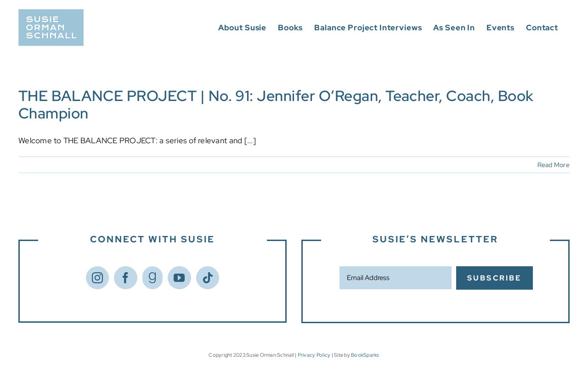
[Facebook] (125, 278)
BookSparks (365, 355)
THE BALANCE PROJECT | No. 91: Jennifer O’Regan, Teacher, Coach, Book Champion (276, 104)
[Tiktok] (208, 278)
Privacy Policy (314, 355)
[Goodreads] (153, 278)
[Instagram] (97, 278)
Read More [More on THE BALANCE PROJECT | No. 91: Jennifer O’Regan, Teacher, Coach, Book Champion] (554, 165)
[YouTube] (179, 278)
